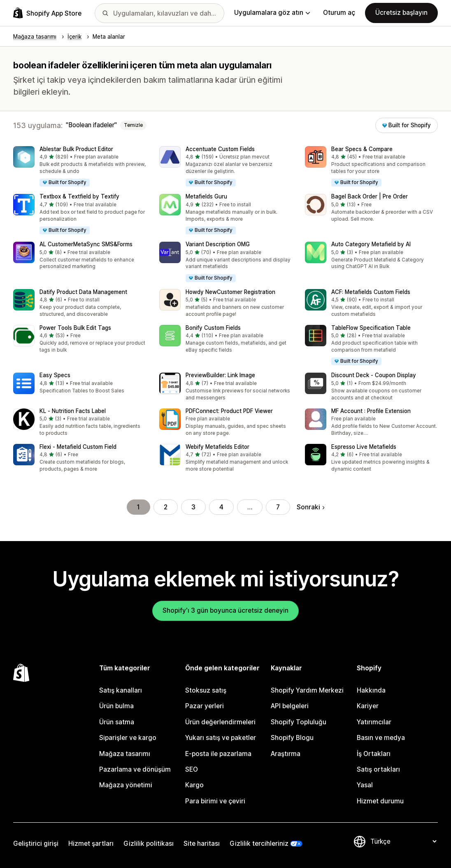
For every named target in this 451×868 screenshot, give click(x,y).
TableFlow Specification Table (371, 328)
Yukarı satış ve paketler (221, 738)
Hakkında (371, 690)
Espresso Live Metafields (364, 447)
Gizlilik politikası (149, 843)
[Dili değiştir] (403, 841)
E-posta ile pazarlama (218, 754)
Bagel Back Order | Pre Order (370, 196)
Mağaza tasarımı (125, 754)
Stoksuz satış (206, 690)
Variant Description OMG (218, 244)
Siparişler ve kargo (128, 738)
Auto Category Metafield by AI (371, 244)
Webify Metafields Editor (217, 447)
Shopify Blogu (292, 738)
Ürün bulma (116, 706)
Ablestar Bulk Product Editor (76, 149)
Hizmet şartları (91, 843)
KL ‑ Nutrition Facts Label (73, 411)
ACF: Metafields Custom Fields (371, 292)
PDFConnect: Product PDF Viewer (229, 411)
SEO (192, 769)
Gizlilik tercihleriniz (259, 843)
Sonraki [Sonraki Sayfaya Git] (310, 507)
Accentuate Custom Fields (220, 149)
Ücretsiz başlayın (401, 13)
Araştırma (286, 754)
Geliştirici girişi (36, 843)
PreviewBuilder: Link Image (220, 375)
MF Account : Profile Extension (371, 411)
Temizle (133, 125)
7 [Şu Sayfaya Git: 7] (278, 507)
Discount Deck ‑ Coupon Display (374, 375)
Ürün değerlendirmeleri (220, 722)
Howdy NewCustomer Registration (230, 292)
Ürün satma (117, 722)
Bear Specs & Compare (362, 149)
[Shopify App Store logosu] (47, 13)
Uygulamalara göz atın (272, 13)
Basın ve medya (381, 738)
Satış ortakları (378, 769)
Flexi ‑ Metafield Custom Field (78, 447)
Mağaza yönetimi (126, 785)
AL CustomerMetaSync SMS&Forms (86, 244)
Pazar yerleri (205, 706)
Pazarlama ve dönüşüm (135, 769)
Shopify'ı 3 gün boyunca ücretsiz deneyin (225, 610)
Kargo (194, 785)
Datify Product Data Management (83, 292)
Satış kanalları (121, 690)
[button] (80, 167)
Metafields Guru (206, 196)
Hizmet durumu (380, 801)
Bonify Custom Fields (213, 328)
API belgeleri (290, 706)
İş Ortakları (374, 754)
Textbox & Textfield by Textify (79, 196)
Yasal (365, 785)
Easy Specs (55, 375)
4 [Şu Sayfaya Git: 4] (221, 507)
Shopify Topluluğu (299, 722)
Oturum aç (339, 13)
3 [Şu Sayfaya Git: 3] (193, 507)
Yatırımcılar (374, 722)
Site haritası (202, 843)
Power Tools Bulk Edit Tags (75, 328)
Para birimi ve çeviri (215, 801)
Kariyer (368, 706)
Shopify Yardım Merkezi (307, 690)
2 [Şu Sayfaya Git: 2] (166, 507)
